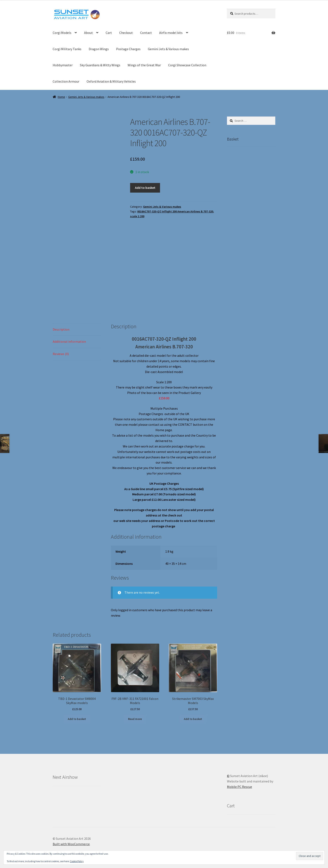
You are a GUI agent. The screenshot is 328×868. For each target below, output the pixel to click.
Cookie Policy (77, 861)
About (88, 33)
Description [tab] (61, 329)
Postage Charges (128, 49)
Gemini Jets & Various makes (168, 49)
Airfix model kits (171, 33)
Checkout (126, 33)
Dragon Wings (99, 49)
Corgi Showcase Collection (187, 65)
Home (61, 97)
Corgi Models (62, 33)
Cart (109, 33)
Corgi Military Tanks (67, 49)
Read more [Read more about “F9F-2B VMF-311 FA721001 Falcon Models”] (135, 719)
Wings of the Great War (144, 65)
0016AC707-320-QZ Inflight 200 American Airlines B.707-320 (175, 211)
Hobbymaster (63, 65)
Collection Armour (66, 81)
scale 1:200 (137, 216)
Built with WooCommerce (71, 844)
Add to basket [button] (77, 719)
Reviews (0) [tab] (61, 354)
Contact (146, 33)
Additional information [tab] (69, 341)
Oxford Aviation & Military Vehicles (111, 81)
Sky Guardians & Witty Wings (100, 65)
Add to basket (145, 188)
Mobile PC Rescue (240, 787)
